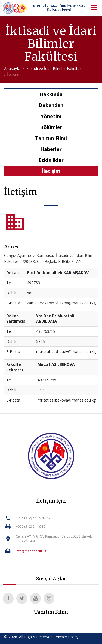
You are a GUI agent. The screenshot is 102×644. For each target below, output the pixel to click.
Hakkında (51, 94)
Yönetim (51, 116)
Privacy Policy (66, 637)
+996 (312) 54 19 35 (31, 526)
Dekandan (51, 105)
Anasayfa (12, 68)
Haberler (51, 149)
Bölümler (51, 127)
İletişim (51, 171)
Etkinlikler (51, 160)
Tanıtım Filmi (51, 138)
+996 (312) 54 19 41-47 (33, 518)
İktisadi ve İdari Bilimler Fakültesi (54, 68)
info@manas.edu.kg (31, 551)
